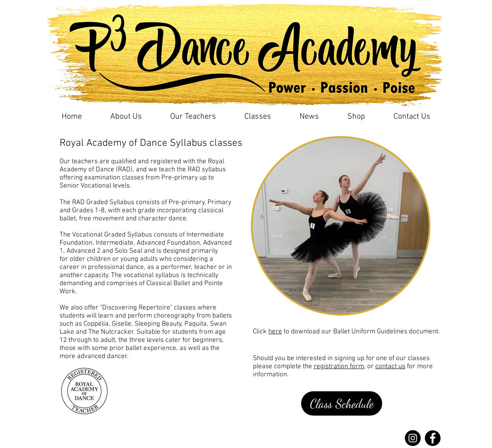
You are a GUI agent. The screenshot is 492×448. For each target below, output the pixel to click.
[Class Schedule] (342, 403)
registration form (339, 367)
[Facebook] (433, 438)
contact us (390, 367)
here (275, 332)
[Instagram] (413, 438)
